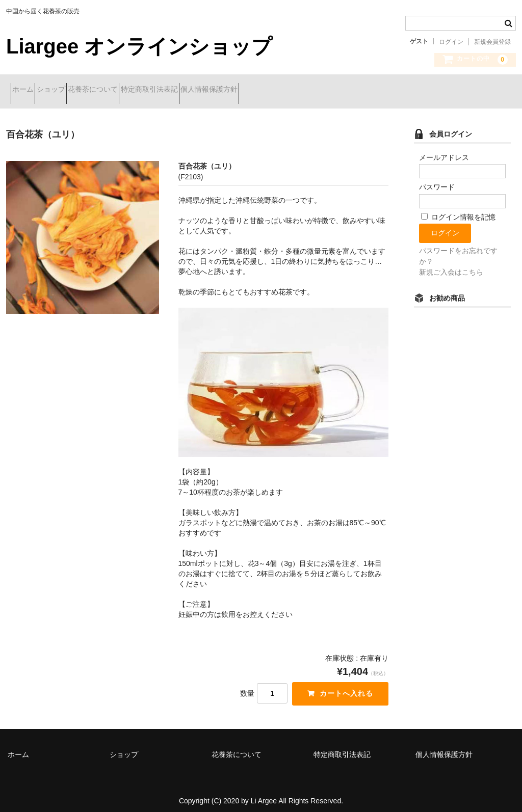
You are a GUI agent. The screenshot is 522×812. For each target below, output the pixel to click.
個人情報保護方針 (286, 90)
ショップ (73, 90)
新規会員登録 (492, 42)
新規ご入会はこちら (451, 264)
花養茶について (134, 90)
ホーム (28, 90)
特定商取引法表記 (208, 90)
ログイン (451, 42)
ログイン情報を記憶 (458, 209)
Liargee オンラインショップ (139, 46)
